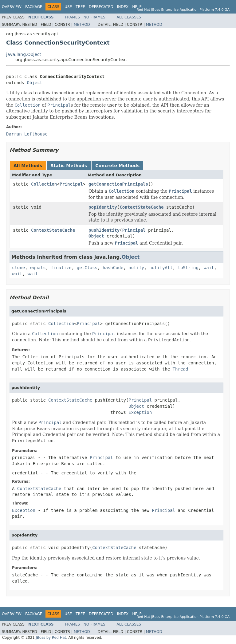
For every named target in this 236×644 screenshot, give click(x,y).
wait (209, 268)
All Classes (129, 17)
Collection (44, 184)
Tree (80, 7)
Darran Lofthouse (27, 134)
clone (18, 268)
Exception (140, 412)
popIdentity (103, 207)
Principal (71, 184)
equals (38, 268)
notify (136, 268)
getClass (87, 268)
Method (82, 25)
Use (68, 7)
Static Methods (69, 166)
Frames (72, 17)
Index (123, 7)
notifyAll (161, 268)
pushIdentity (104, 230)
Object (35, 83)
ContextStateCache (142, 207)
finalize (61, 268)
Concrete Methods (117, 166)
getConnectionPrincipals (118, 184)
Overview (12, 7)
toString (188, 268)
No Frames (94, 17)
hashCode (113, 268)
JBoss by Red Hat (51, 638)
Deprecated (101, 7)
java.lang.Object (24, 54)
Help (137, 7)
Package (34, 7)
